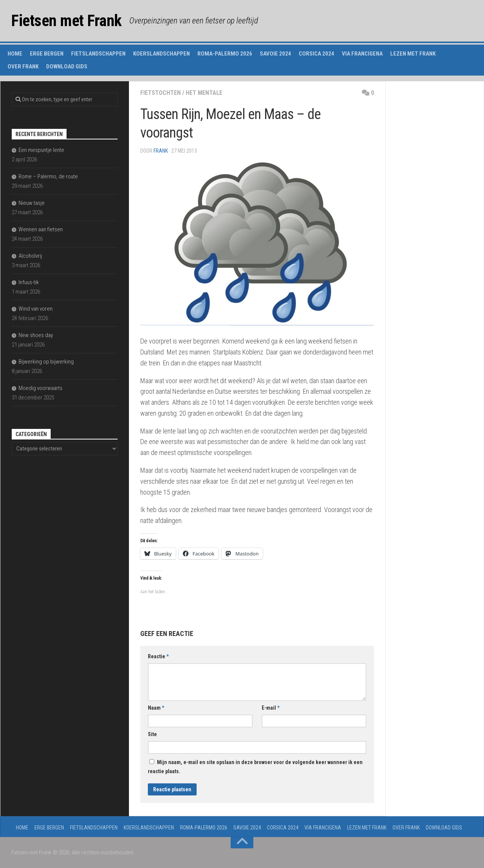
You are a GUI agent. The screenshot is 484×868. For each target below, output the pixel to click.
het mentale (204, 93)
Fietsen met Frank (67, 21)
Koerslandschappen (161, 54)
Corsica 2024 (316, 54)
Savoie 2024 (275, 54)
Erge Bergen (47, 54)
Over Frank (23, 67)
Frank (161, 151)
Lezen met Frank (413, 54)
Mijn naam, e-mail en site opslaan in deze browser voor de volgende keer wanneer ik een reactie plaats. (255, 767)
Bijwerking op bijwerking (46, 362)
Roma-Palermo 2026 (225, 54)
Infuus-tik (29, 282)
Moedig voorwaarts (40, 388)
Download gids (67, 67)
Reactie (158, 656)
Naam (156, 708)
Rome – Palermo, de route (48, 176)
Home (15, 54)
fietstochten (161, 93)
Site (152, 734)
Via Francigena (362, 54)
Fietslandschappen (98, 54)
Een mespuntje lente (41, 150)
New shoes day (36, 335)
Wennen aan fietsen (41, 229)
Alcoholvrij (30, 256)
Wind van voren (36, 309)
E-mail (271, 708)
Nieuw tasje (32, 203)
